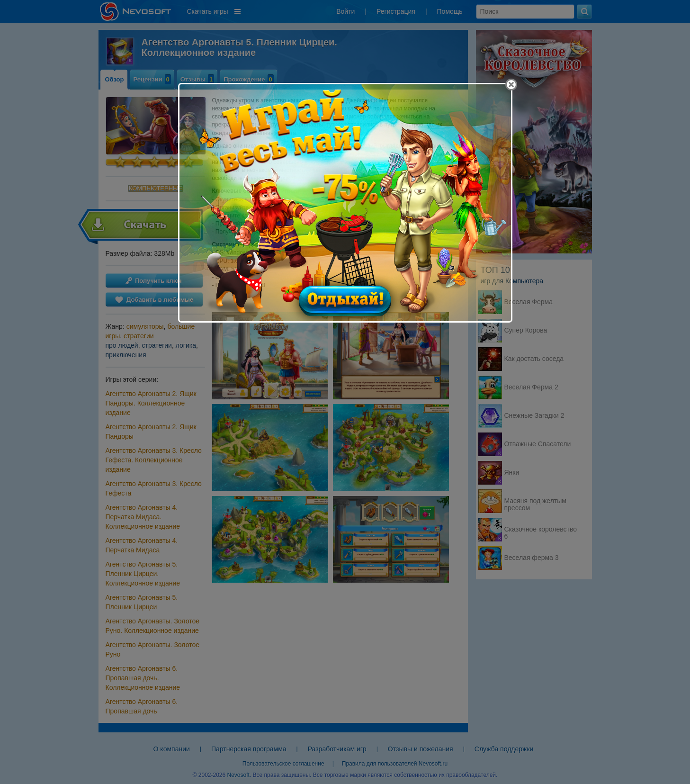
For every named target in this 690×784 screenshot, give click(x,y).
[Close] (511, 85)
